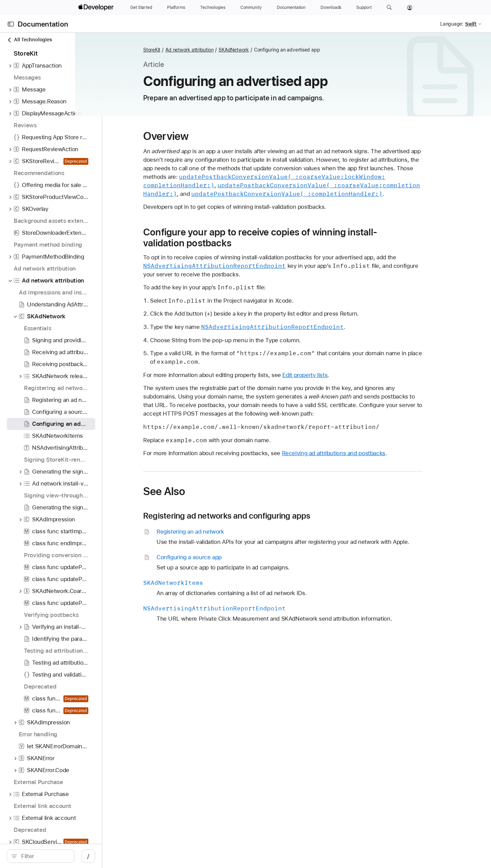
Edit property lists (341, 375)
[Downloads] (331, 8)
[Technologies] (213, 8)
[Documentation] (291, 8)
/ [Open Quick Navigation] (133, 856)
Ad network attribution (226, 50)
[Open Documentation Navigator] (11, 24)
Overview (202, 136)
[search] (63, 856)
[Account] (410, 8)
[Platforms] (176, 8)
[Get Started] (141, 8)
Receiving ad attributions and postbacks (370, 453)
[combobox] (67, 856)
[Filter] (67, 856)
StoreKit (188, 50)
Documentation (43, 24)
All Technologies (29, 40)
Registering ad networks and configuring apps (263, 516)
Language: (452, 24)
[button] (389, 8)
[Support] (364, 8)
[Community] (251, 8)
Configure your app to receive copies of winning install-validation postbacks (296, 237)
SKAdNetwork (270, 50)
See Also (200, 491)
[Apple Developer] (97, 8)
